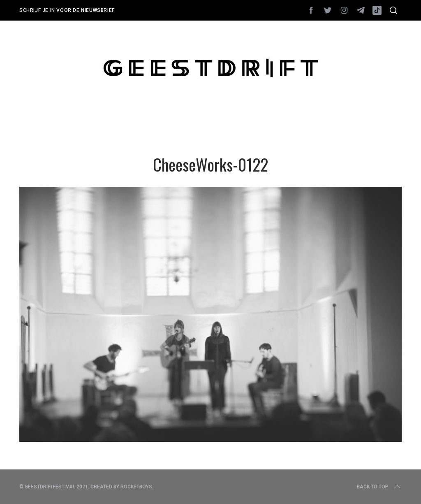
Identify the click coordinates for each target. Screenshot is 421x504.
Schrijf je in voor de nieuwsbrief (67, 10)
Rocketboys (136, 487)
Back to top (379, 487)
